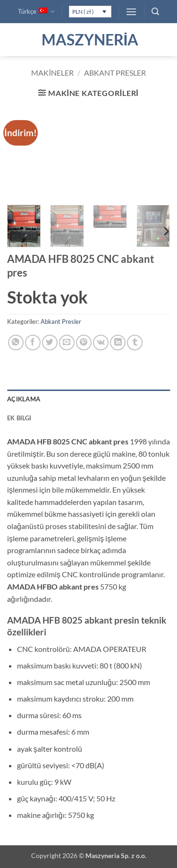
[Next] (166, 231)
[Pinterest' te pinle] (84, 343)
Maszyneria (89, 40)
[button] (131, 12)
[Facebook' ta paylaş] (33, 343)
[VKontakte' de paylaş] (101, 343)
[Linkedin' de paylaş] (118, 343)
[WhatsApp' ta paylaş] (16, 343)
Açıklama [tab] (24, 399)
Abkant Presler (115, 73)
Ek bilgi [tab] (19, 418)
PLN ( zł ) (83, 12)
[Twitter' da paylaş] (50, 343)
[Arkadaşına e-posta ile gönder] (67, 343)
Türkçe (36, 12)
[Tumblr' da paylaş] (135, 343)
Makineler (52, 73)
